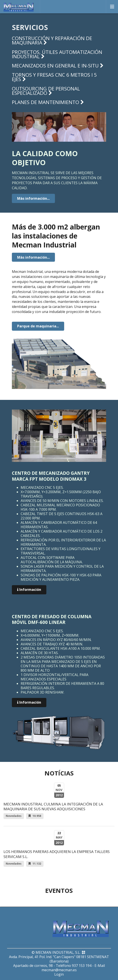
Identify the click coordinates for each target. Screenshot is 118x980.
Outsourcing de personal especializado (46, 91)
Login (59, 974)
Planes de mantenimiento (48, 102)
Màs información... (33, 198)
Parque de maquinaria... (38, 326)
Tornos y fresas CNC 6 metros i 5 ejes (54, 77)
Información (29, 590)
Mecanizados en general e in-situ (58, 66)
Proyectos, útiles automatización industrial (57, 54)
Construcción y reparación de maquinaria (52, 40)
